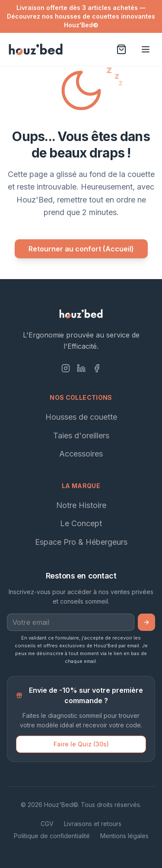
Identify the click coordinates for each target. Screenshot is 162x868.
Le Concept (81, 523)
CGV (47, 824)
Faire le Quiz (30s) (81, 744)
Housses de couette (81, 417)
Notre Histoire (81, 505)
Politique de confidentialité (52, 836)
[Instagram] (66, 368)
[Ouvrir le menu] (146, 49)
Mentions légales (124, 836)
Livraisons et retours (93, 824)
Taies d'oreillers (81, 436)
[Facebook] (97, 368)
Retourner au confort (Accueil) (81, 249)
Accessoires (81, 454)
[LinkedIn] (81, 368)
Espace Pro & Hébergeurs (81, 542)
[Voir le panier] (121, 49)
